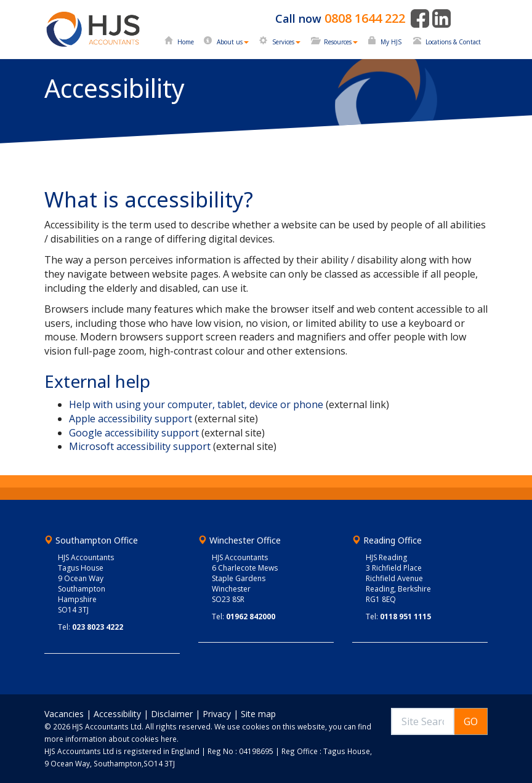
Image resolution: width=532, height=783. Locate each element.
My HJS (391, 42)
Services (286, 42)
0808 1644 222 (365, 18)
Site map (258, 714)
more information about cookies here (111, 739)
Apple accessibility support (131, 419)
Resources (341, 42)
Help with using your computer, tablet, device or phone (196, 404)
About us (233, 42)
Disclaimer (172, 714)
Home (186, 42)
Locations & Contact (453, 42)
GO (471, 721)
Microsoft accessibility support (140, 446)
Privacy (217, 714)
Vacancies (64, 714)
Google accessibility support (134, 433)
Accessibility (117, 714)
